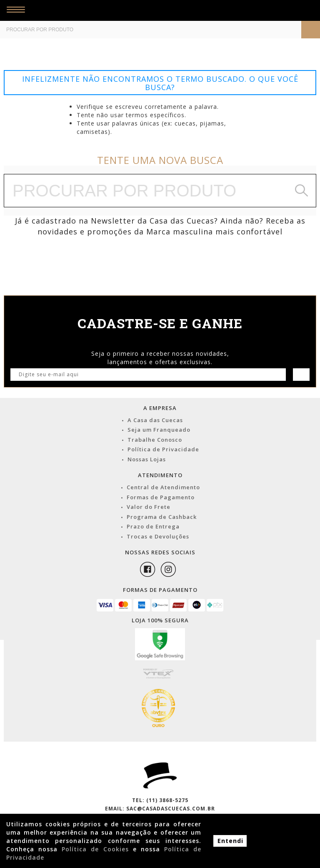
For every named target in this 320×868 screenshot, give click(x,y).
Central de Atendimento (163, 487)
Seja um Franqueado (159, 430)
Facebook (147, 569)
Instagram (168, 569)
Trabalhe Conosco (155, 440)
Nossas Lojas (147, 459)
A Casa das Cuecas (155, 420)
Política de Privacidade (163, 449)
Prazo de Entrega (153, 526)
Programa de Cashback (162, 517)
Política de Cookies (95, 849)
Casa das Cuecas (147, 10)
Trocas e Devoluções (158, 536)
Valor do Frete (149, 507)
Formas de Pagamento (161, 497)
